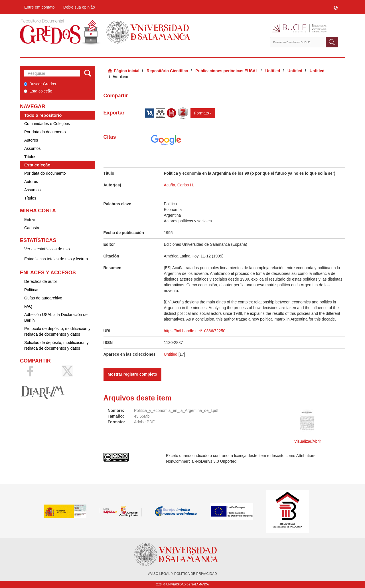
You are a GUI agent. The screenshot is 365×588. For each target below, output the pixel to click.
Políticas (32, 290)
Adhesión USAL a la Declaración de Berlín (56, 317)
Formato (203, 113)
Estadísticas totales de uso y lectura (56, 259)
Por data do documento (45, 132)
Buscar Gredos (40, 84)
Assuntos (33, 148)
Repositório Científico (167, 71)
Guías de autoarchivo (43, 298)
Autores (31, 140)
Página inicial (126, 71)
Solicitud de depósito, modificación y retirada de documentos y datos (56, 345)
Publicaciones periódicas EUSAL (227, 71)
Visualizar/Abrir (308, 441)
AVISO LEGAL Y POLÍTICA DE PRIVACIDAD (182, 574)
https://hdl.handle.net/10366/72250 (194, 331)
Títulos (30, 157)
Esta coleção (38, 91)
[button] (336, 7)
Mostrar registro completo (132, 374)
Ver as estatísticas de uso (47, 249)
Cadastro (32, 228)
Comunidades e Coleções (47, 124)
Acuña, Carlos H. (179, 185)
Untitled (273, 71)
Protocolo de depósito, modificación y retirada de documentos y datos (57, 331)
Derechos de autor (41, 281)
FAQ (28, 306)
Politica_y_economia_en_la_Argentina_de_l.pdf (176, 410)
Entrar (30, 220)
